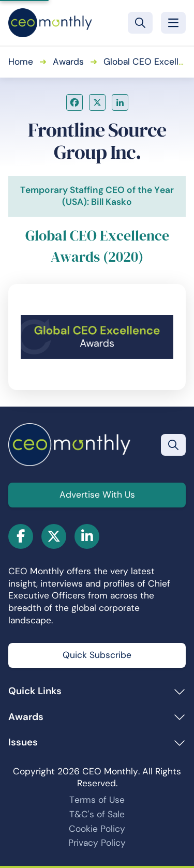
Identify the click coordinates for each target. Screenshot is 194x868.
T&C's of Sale (97, 814)
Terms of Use (97, 800)
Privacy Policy (97, 843)
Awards (68, 62)
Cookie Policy (97, 829)
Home (21, 62)
